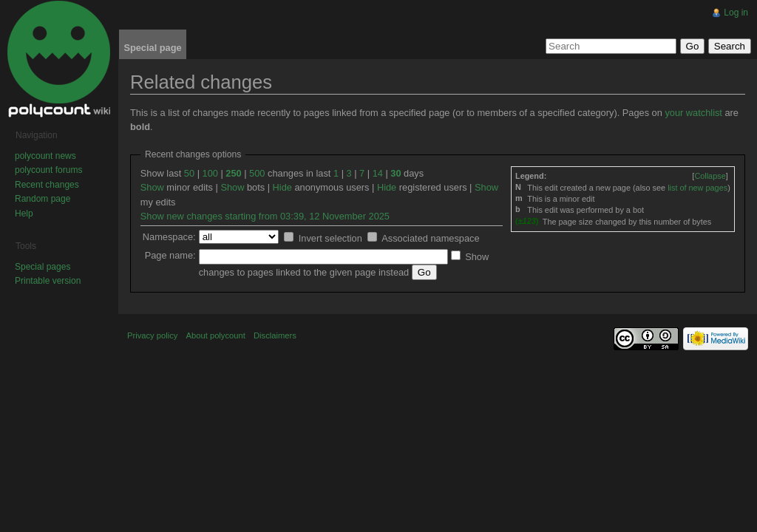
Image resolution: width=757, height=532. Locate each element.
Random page (43, 199)
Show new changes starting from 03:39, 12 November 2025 (265, 216)
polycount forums (48, 170)
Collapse (710, 176)
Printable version (48, 281)
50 (189, 173)
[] (710, 176)
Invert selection (330, 238)
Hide (282, 187)
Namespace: (169, 237)
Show (152, 187)
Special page (152, 48)
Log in (736, 13)
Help (24, 214)
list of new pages (697, 188)
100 (210, 173)
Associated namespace (430, 238)
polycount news (45, 156)
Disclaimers (275, 335)
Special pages (43, 267)
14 (378, 173)
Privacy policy (152, 335)
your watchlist (693, 113)
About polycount (216, 335)
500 (257, 173)
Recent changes (47, 185)
